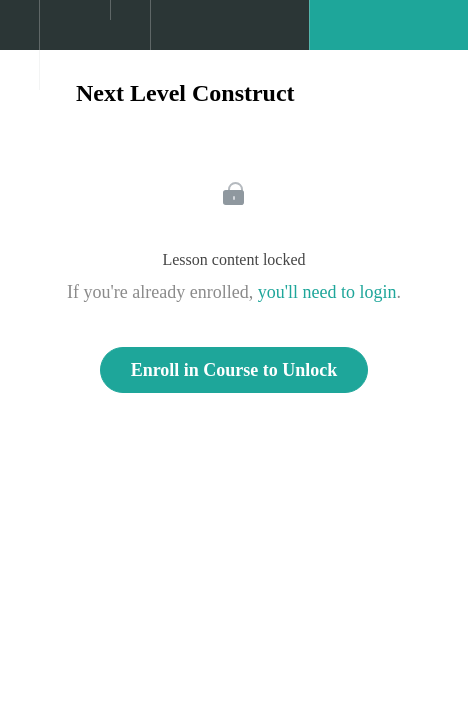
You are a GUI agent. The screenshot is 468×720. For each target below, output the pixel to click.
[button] (19, 35)
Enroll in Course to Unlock (234, 370)
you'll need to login (327, 292)
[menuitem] (74, 45)
